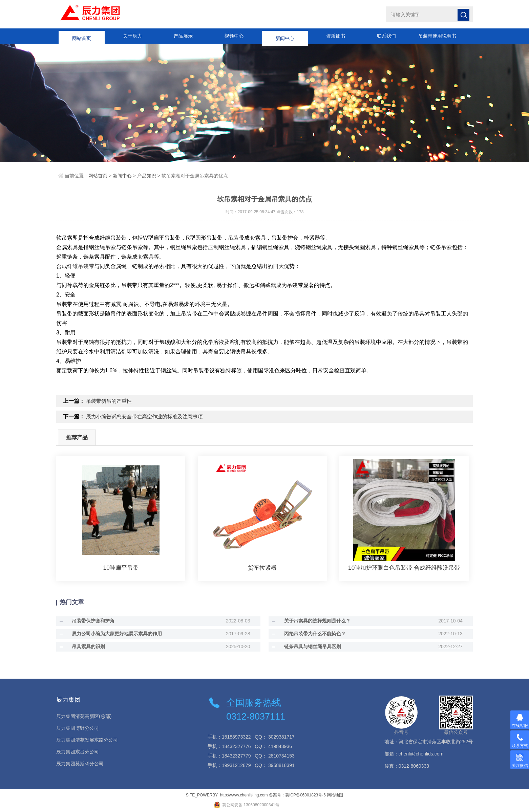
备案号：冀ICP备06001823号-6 (297, 794)
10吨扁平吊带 (121, 567)
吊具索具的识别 (83, 646)
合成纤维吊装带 (75, 266)
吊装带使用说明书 (437, 36)
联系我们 (386, 36)
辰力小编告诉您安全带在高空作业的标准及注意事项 (148, 416)
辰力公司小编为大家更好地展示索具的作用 (111, 633)
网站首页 (82, 36)
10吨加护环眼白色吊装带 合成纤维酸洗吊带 (404, 567)
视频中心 (234, 36)
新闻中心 (285, 36)
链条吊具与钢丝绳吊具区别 (307, 646)
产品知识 (147, 176)
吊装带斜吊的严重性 (110, 401)
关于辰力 (132, 36)
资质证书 (336, 36)
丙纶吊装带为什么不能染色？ (310, 633)
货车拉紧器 (262, 567)
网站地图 (335, 794)
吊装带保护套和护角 (88, 620)
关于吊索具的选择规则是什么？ (312, 620)
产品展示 (183, 36)
